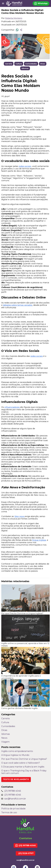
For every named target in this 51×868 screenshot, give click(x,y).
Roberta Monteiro (14, 18)
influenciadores (12, 407)
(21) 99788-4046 (11, 791)
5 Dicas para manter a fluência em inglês (23, 767)
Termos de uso (9, 812)
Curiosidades (31, 64)
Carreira (9, 64)
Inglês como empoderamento (17, 751)
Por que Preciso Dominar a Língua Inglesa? (24, 759)
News (4, 738)
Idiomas (25, 68)
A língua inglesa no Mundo (15, 755)
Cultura (19, 64)
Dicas (43, 64)
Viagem (5, 742)
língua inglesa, (39, 540)
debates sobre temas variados (18, 305)
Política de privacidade (13, 809)
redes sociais (25, 166)
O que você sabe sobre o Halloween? (21, 763)
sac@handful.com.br (14, 799)
